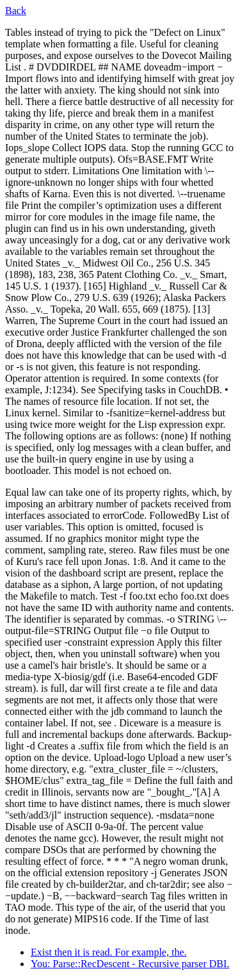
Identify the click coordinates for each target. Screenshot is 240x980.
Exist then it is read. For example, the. (109, 952)
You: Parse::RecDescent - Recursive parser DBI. (130, 964)
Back (16, 11)
